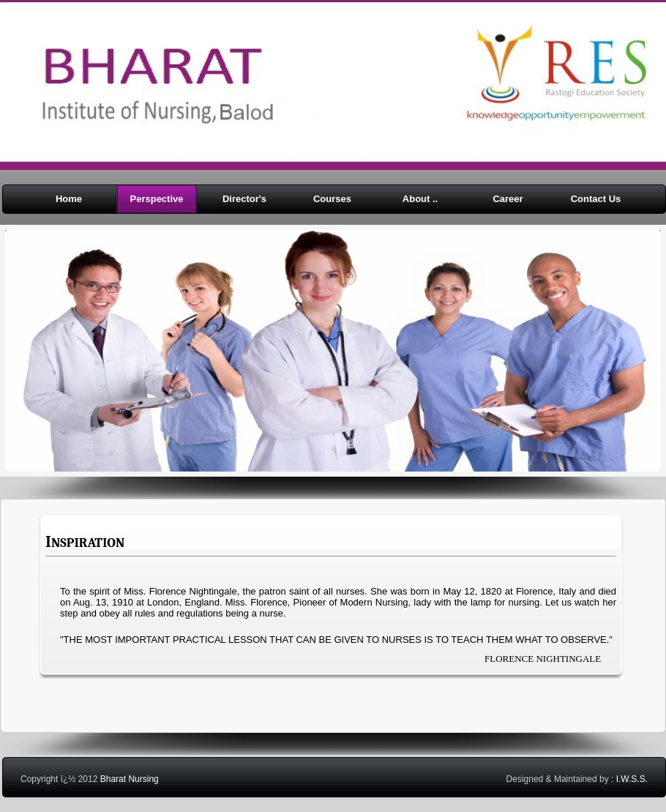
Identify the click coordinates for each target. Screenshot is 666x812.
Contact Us (596, 199)
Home (69, 199)
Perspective (157, 199)
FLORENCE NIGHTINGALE (543, 659)
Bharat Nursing (130, 779)
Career (508, 199)
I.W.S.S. (632, 779)
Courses (332, 199)
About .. (420, 199)
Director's (244, 199)
